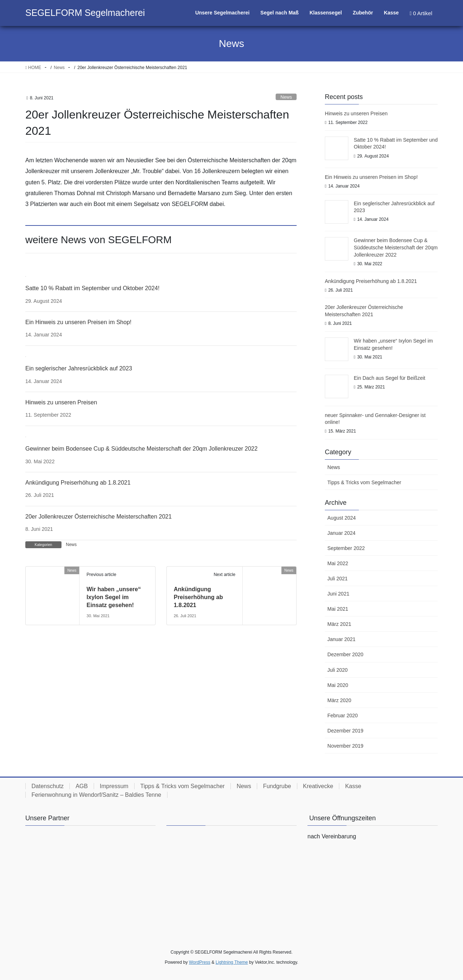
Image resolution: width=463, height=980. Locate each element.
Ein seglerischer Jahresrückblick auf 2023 (79, 368)
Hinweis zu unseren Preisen (61, 402)
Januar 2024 (341, 533)
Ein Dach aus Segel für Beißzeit (390, 378)
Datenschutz (48, 786)
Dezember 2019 (345, 731)
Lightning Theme (232, 962)
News (286, 97)
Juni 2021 (338, 594)
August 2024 (342, 518)
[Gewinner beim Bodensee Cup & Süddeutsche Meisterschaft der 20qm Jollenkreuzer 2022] (26, 437)
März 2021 (339, 624)
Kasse (353, 786)
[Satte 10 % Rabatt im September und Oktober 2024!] (26, 276)
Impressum (114, 786)
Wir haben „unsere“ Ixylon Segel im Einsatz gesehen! (114, 597)
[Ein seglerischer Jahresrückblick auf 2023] (26, 356)
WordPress (199, 962)
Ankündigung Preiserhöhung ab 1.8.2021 (78, 483)
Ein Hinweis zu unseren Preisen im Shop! (78, 322)
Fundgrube (277, 786)
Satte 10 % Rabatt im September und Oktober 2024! (92, 288)
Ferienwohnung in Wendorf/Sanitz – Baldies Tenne (96, 795)
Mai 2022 (338, 563)
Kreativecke (318, 786)
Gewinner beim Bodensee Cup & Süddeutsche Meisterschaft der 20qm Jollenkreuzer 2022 (141, 449)
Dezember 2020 (345, 654)
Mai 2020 (338, 685)
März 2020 (339, 700)
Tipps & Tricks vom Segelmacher (364, 482)
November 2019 (345, 746)
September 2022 (346, 548)
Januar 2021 (341, 639)
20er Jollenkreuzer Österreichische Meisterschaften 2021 (99, 517)
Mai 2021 (338, 609)
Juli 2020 (337, 670)
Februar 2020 (343, 715)
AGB (82, 786)
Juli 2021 (337, 579)
